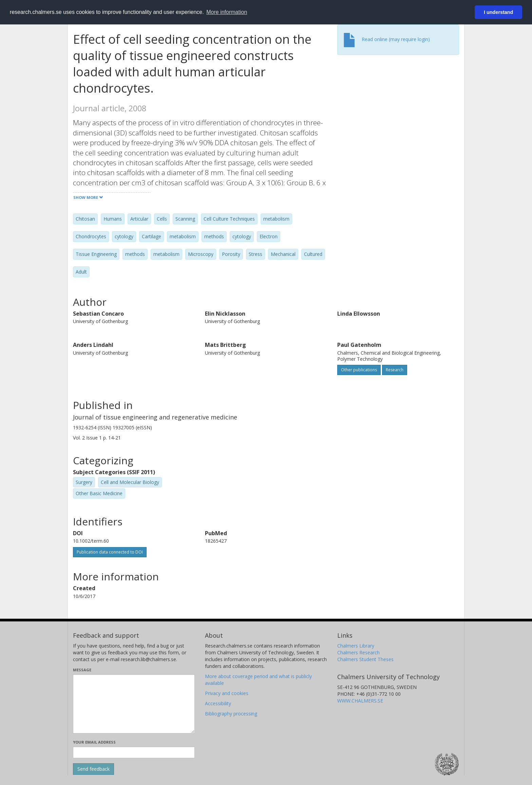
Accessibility (218, 703)
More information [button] (227, 12)
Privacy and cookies (227, 693)
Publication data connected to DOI (110, 552)
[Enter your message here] (134, 704)
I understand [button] (498, 12)
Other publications (359, 370)
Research (395, 370)
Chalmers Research (358, 652)
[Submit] (93, 769)
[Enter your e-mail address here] (134, 752)
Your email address (94, 742)
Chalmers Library (356, 646)
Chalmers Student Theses (365, 659)
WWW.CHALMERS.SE (360, 701)
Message (82, 670)
